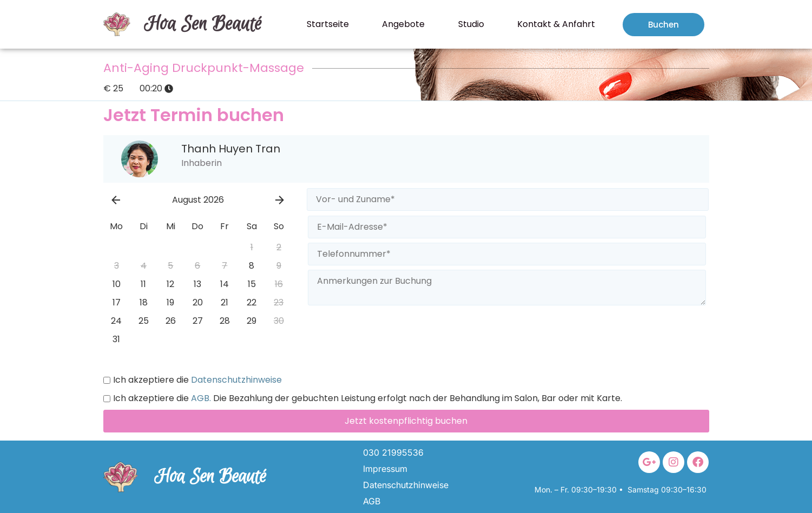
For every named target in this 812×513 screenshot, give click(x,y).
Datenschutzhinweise (235, 380)
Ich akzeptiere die (193, 380)
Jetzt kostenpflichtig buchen (406, 421)
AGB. (200, 398)
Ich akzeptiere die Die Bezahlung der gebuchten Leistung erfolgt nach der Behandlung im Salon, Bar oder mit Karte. (363, 398)
